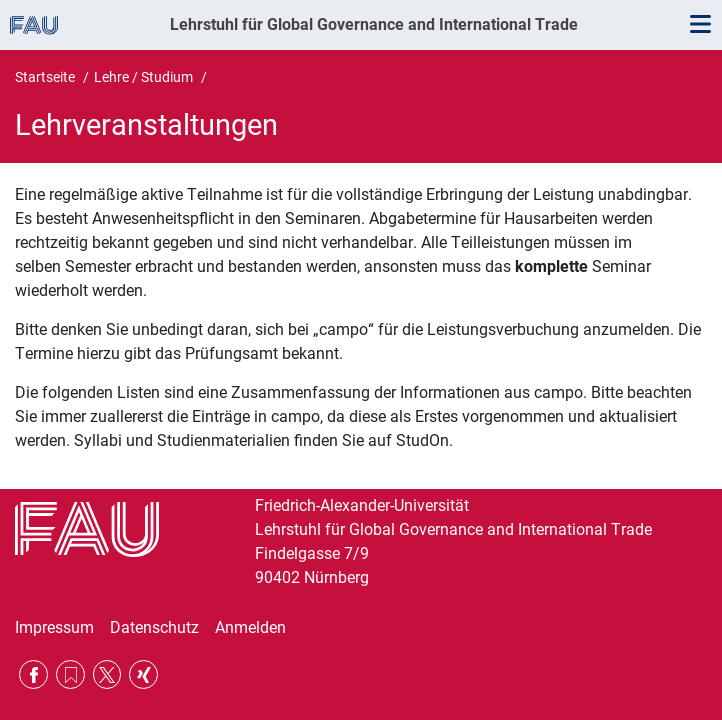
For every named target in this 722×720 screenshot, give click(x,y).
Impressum (54, 627)
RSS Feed (70, 674)
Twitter (107, 674)
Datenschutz (154, 627)
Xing (143, 674)
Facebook (33, 674)
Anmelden (250, 627)
